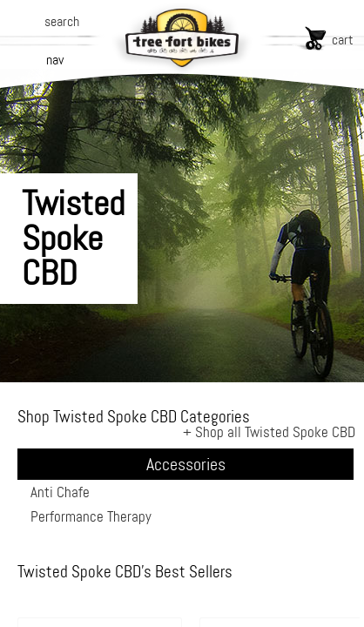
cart (343, 40)
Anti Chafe (60, 492)
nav (55, 60)
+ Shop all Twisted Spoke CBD (269, 432)
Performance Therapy (91, 516)
